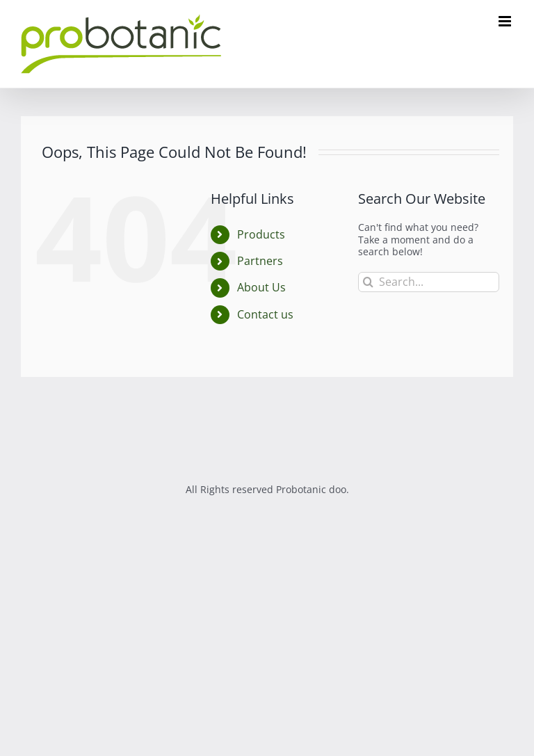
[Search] (368, 282)
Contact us (265, 314)
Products (261, 234)
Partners (260, 261)
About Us (261, 287)
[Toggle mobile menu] (506, 21)
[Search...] (429, 282)
